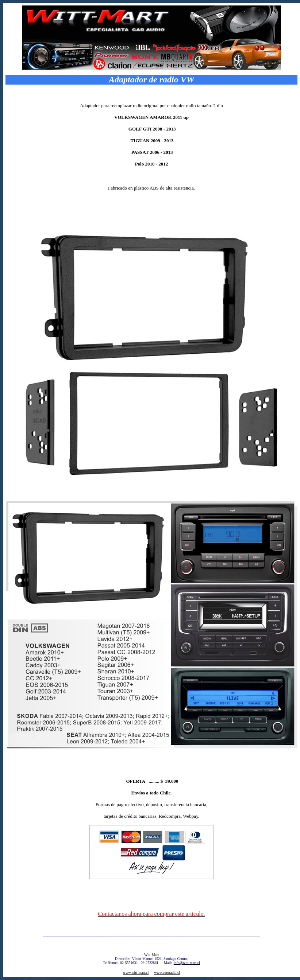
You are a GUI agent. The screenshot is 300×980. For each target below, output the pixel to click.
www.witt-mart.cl (136, 973)
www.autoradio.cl (167, 973)
